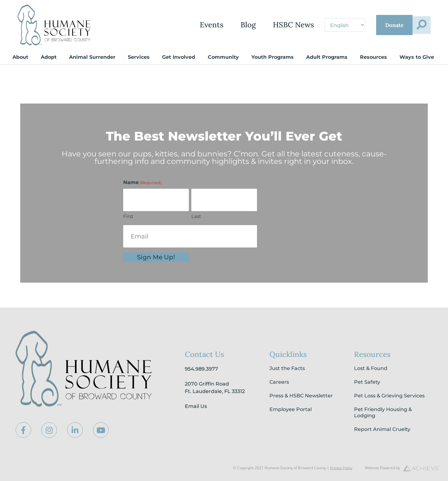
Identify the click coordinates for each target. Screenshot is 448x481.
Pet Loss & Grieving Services (389, 396)
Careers (279, 382)
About (20, 57)
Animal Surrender (92, 57)
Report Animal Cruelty (382, 429)
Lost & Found (371, 368)
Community (223, 57)
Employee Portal (291, 409)
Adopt (49, 57)
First (128, 216)
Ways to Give (417, 57)
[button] (418, 25)
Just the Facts (287, 368)
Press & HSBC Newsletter (301, 396)
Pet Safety (367, 382)
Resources (373, 57)
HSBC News (267, 25)
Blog (221, 25)
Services (139, 57)
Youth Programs (273, 57)
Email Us (196, 406)
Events (185, 25)
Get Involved (179, 57)
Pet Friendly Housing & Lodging (383, 412)
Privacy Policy (341, 468)
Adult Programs (327, 57)
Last (196, 216)
